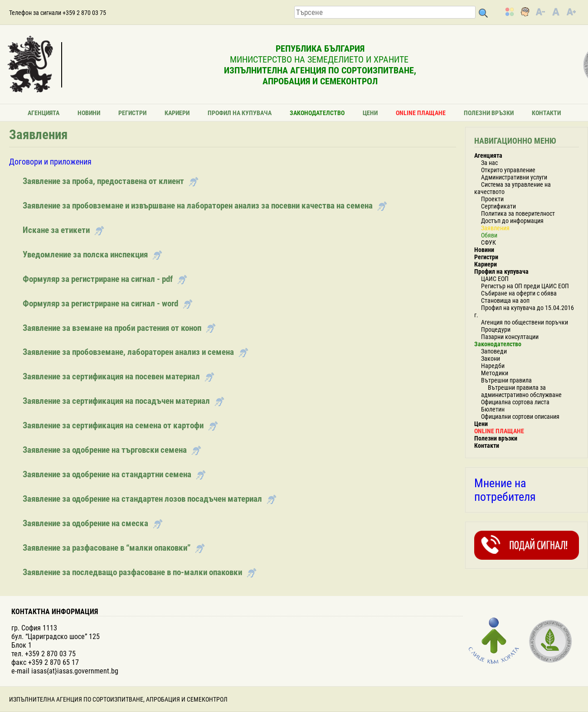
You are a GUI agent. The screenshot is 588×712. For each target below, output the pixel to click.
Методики (495, 373)
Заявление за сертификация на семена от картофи (113, 425)
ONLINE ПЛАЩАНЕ (421, 113)
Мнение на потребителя (505, 490)
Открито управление (508, 170)
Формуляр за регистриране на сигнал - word (100, 303)
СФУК (488, 242)
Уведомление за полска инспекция (85, 254)
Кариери (177, 113)
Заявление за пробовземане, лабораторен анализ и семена (128, 352)
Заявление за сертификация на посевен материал (111, 376)
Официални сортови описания (520, 417)
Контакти (546, 113)
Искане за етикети (56, 230)
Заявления (495, 228)
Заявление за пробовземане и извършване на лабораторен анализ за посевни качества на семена (198, 206)
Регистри (132, 113)
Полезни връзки (489, 113)
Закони (491, 358)
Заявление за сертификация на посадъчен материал (116, 401)
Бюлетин (493, 409)
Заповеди (494, 351)
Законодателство (317, 113)
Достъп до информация (512, 221)
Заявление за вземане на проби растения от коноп (112, 328)
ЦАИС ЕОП (495, 279)
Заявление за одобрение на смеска (85, 523)
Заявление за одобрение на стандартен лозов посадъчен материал (142, 499)
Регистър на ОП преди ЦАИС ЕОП (525, 286)
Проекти (492, 199)
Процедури (496, 329)
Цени (370, 113)
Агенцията (44, 113)
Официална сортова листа (515, 402)
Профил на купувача (240, 113)
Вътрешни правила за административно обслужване (521, 391)
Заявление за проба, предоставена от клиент (103, 181)
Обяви (489, 235)
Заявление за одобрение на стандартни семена (107, 474)
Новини (89, 113)
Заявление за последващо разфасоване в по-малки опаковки (132, 572)
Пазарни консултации (510, 337)
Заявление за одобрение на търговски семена (105, 450)
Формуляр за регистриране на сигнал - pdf (98, 279)
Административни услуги (514, 177)
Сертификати (498, 206)
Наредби (493, 366)
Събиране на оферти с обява (519, 293)
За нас (489, 163)
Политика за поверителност (518, 213)
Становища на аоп (505, 300)
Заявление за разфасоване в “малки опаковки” (107, 548)
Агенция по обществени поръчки (525, 322)
